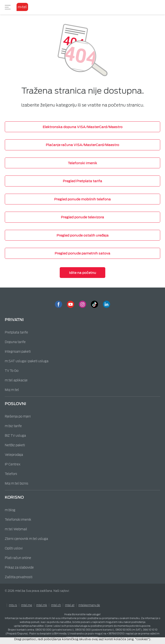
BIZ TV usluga (15, 436)
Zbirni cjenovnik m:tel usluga (26, 539)
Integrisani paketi (18, 352)
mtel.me (27, 605)
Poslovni (15, 404)
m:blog (10, 510)
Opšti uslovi (14, 548)
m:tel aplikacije (16, 380)
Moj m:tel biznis (17, 483)
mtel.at (70, 605)
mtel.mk (42, 605)
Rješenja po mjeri (18, 416)
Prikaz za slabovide (19, 568)
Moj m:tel (12, 390)
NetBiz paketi (15, 445)
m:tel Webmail (16, 529)
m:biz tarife (13, 426)
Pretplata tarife (16, 332)
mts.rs (13, 605)
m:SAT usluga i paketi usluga (27, 361)
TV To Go (12, 371)
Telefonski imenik (18, 520)
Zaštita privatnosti (19, 577)
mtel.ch (56, 605)
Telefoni (11, 474)
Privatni (14, 320)
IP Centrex (13, 464)
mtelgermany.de (89, 605)
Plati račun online (18, 558)
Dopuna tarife (15, 342)
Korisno (14, 497)
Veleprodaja (14, 455)
